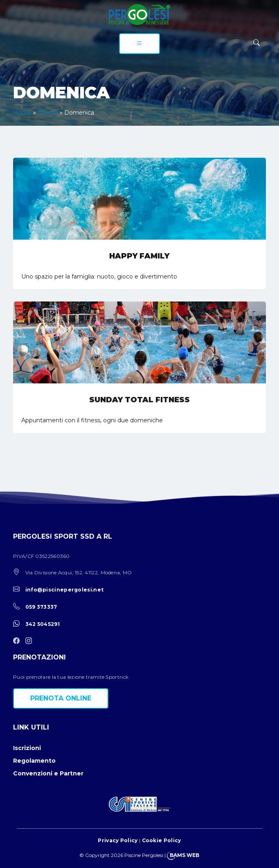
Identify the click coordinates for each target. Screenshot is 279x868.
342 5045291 (43, 624)
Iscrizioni (27, 748)
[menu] (139, 44)
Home (22, 113)
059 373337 (41, 607)
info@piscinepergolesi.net (65, 590)
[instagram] (31, 641)
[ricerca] (256, 43)
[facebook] (18, 641)
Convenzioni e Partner (48, 773)
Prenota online (61, 698)
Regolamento (34, 761)
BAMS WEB (184, 855)
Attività (48, 113)
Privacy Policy (118, 840)
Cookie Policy (162, 840)
